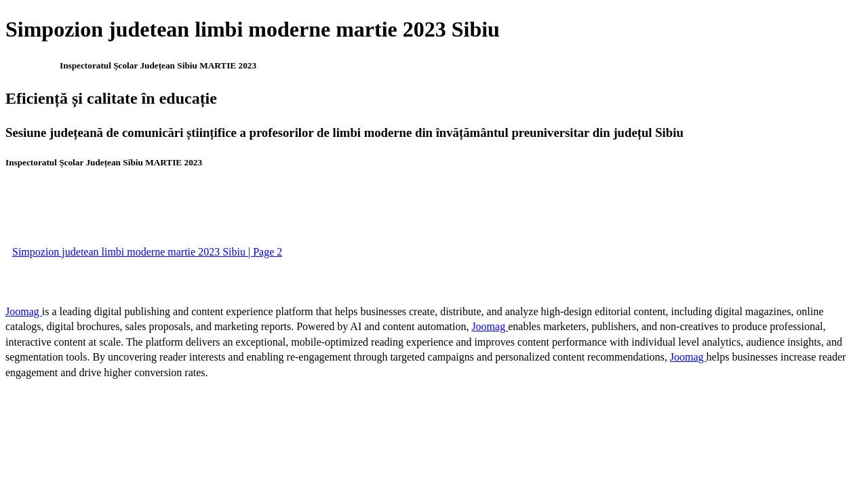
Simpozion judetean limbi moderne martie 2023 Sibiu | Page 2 (147, 252)
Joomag (24, 311)
